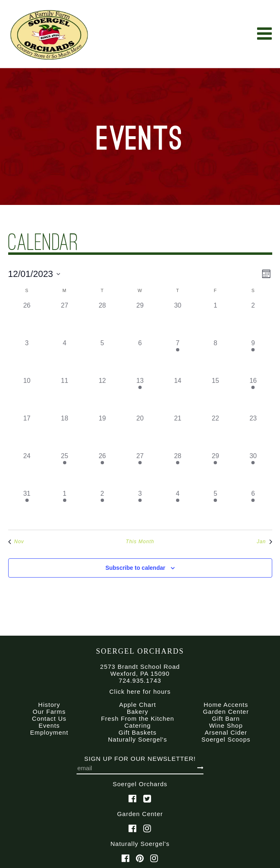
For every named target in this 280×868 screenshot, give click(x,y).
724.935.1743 (140, 680)
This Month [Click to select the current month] (140, 542)
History (49, 705)
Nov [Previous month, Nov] (16, 542)
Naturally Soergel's (138, 739)
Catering (138, 725)
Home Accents (226, 705)
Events (49, 725)
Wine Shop (226, 725)
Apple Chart (138, 705)
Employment (49, 732)
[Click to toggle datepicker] (34, 274)
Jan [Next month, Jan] (264, 542)
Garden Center (226, 712)
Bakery (138, 712)
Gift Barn (226, 718)
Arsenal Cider (226, 732)
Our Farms (49, 712)
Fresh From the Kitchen (138, 718)
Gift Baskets (138, 732)
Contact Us (49, 718)
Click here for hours (140, 691)
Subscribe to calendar (135, 568)
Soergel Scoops (226, 739)
